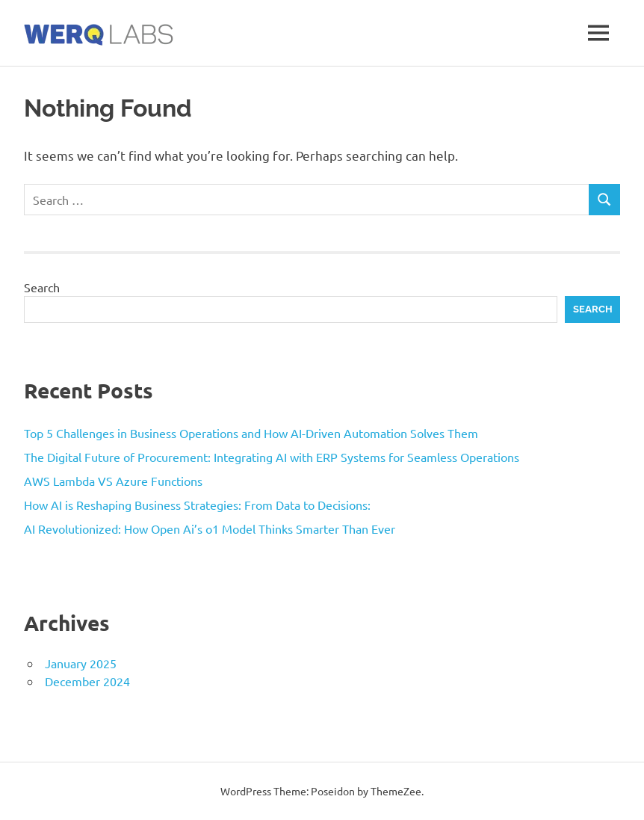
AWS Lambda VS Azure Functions (113, 481)
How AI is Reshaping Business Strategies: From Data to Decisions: (197, 505)
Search (42, 287)
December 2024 (87, 681)
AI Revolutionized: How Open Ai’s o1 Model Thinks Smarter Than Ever (210, 528)
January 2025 (81, 663)
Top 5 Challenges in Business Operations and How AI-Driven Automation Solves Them (251, 433)
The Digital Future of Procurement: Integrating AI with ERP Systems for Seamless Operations (272, 457)
